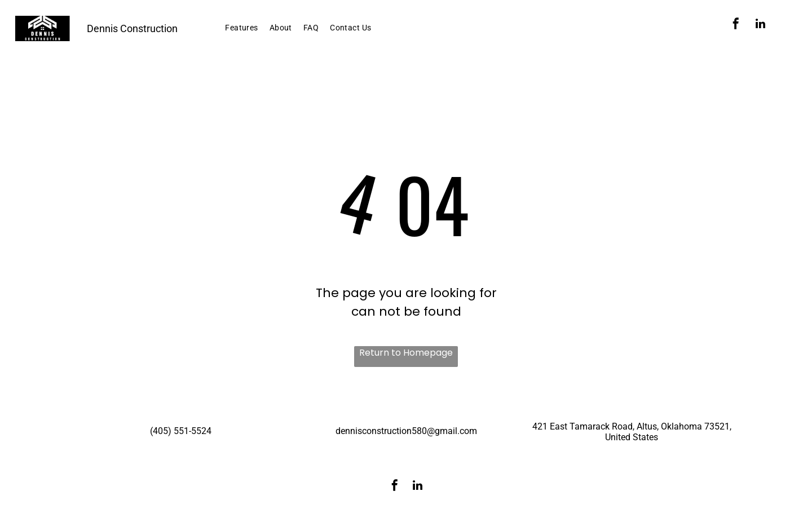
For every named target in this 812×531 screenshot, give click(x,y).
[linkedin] (761, 25)
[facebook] (736, 25)
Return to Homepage (406, 353)
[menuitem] (241, 28)
